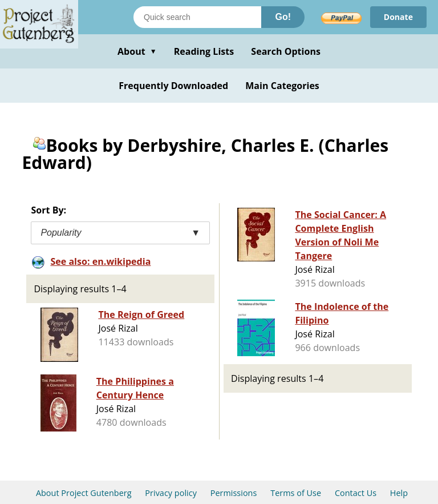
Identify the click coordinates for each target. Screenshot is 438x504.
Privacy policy (171, 493)
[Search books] (197, 17)
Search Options (286, 51)
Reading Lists (204, 51)
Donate (398, 17)
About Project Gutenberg (84, 493)
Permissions (234, 493)
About (137, 51)
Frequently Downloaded (173, 86)
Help (399, 493)
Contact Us (356, 493)
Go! (283, 17)
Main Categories (282, 86)
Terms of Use (296, 493)
